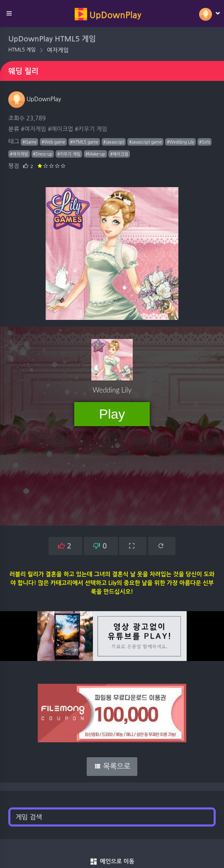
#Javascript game (145, 142)
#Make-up (95, 154)
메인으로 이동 (112, 862)
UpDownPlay (35, 99)
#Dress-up (43, 154)
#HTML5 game (84, 142)
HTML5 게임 (22, 50)
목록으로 (112, 766)
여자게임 (58, 50)
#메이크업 (60, 129)
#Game (29, 142)
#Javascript (114, 142)
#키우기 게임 (91, 129)
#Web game (53, 142)
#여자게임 (33, 129)
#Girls (205, 142)
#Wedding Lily (180, 142)
